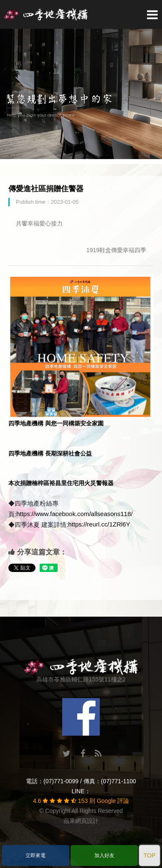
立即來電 (35, 855)
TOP (150, 855)
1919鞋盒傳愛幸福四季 (116, 250)
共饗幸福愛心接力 (39, 223)
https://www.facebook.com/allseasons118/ (74, 514)
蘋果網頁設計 (81, 821)
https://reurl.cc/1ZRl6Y (99, 524)
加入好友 (104, 855)
